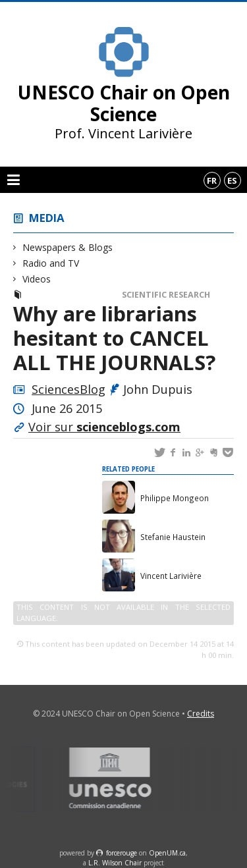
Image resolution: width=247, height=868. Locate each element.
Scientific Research (166, 295)
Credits (201, 714)
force (122, 853)
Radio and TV (51, 263)
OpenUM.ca (167, 853)
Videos (37, 279)
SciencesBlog (69, 389)
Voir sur (104, 427)
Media (47, 218)
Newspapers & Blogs (68, 247)
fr (212, 180)
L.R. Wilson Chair (115, 863)
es (232, 180)
